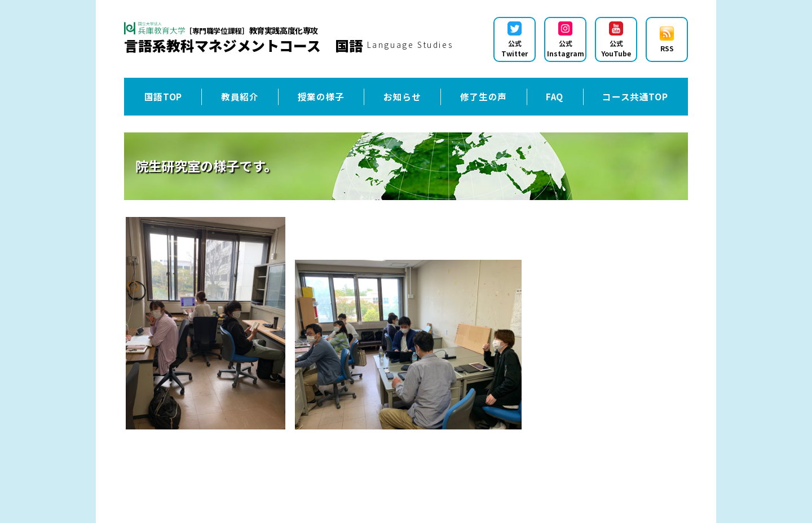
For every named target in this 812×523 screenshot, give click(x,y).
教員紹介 (240, 96)
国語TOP (163, 96)
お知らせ (402, 96)
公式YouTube (616, 40)
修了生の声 (484, 96)
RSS (667, 40)
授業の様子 (321, 96)
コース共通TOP (635, 96)
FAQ (555, 96)
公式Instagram (566, 40)
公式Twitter (515, 40)
